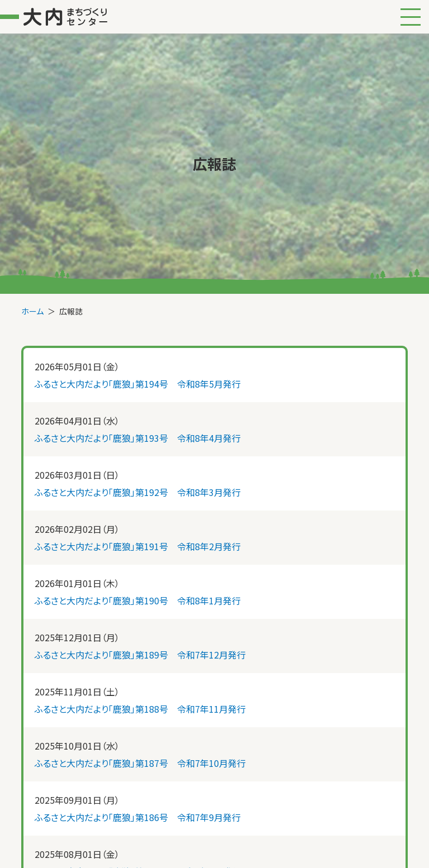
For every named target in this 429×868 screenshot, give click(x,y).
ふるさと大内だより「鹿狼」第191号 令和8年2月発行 (138, 546)
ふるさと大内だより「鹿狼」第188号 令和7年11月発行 (140, 709)
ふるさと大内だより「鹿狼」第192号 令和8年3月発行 (138, 492)
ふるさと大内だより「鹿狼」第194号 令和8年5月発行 (138, 384)
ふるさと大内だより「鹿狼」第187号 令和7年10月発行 (140, 763)
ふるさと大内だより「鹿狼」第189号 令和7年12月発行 (140, 655)
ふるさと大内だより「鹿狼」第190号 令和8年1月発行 (138, 600)
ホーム (32, 311)
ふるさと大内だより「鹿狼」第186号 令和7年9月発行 (138, 817)
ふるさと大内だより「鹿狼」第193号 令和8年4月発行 (138, 438)
